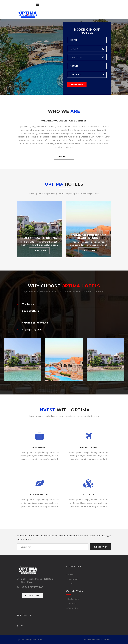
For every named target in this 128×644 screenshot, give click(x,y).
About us (64, 156)
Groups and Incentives (32, 323)
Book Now (77, 84)
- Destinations (73, 599)
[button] (87, 40)
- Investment (72, 579)
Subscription (101, 547)
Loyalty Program (29, 329)
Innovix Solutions (103, 640)
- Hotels (70, 574)
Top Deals (25, 304)
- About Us (71, 603)
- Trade (69, 584)
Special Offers (28, 311)
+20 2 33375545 (33, 587)
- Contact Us (72, 608)
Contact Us (32, 596)
